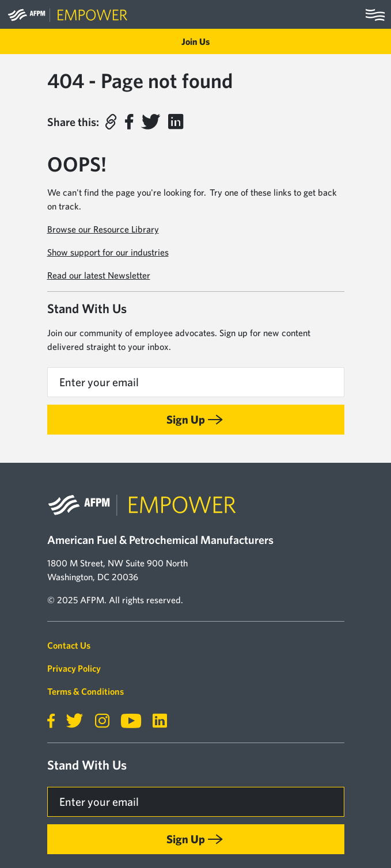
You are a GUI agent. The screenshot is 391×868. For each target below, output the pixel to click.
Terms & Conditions (86, 691)
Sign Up (186, 419)
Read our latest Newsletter (99, 275)
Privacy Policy (74, 668)
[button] (111, 122)
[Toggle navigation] (375, 14)
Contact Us (69, 645)
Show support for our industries (108, 252)
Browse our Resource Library (103, 229)
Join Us (195, 41)
